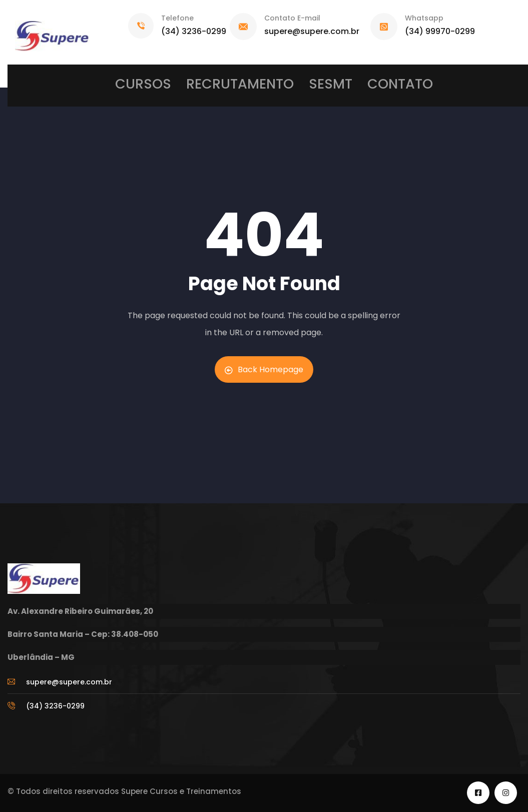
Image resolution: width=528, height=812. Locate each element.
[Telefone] (141, 26)
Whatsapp (424, 18)
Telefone (177, 18)
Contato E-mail (292, 18)
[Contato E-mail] (243, 27)
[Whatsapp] (384, 27)
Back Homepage (264, 369)
